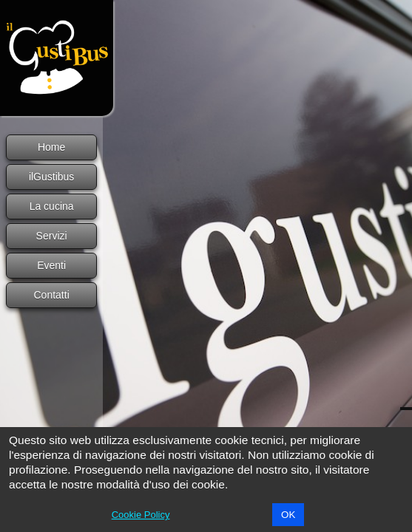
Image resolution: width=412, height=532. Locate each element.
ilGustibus (51, 177)
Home (51, 147)
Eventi (51, 265)
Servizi (52, 236)
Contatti (52, 295)
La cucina (52, 206)
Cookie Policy (141, 515)
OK (288, 515)
